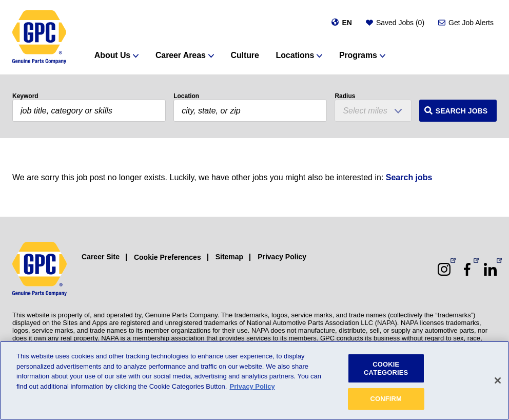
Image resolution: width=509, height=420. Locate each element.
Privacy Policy (282, 257)
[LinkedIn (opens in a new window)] (490, 269)
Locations (295, 55)
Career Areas (181, 55)
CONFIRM (386, 399)
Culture (244, 55)
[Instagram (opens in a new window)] (444, 269)
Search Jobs (462, 111)
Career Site (101, 257)
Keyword (25, 96)
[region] (254, 380)
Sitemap (229, 257)
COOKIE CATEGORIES (386, 368)
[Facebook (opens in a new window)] (467, 269)
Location (186, 96)
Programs (358, 55)
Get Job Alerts (471, 23)
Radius (345, 96)
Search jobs (409, 177)
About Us (112, 55)
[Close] (498, 380)
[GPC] (39, 37)
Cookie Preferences (168, 257)
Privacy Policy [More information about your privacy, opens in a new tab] (252, 386)
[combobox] (250, 111)
